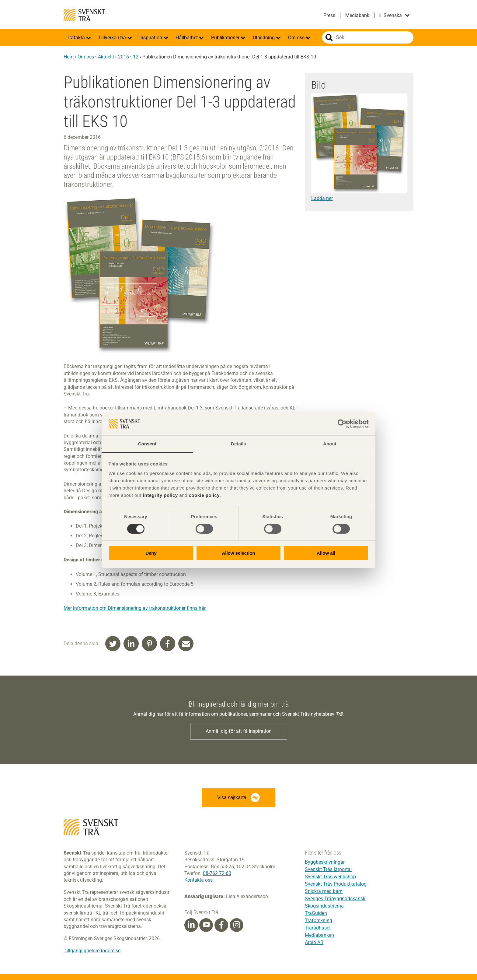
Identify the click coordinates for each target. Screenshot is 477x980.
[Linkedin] (191, 925)
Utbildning (264, 38)
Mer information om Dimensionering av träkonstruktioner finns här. (135, 608)
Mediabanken (319, 935)
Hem (69, 57)
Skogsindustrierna (324, 906)
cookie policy (204, 495)
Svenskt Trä (84, 15)
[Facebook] (221, 925)
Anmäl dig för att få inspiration (239, 731)
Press (329, 15)
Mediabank (357, 15)
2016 (124, 57)
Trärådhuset (318, 928)
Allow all (326, 553)
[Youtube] (206, 925)
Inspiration (151, 38)
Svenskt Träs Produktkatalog (336, 884)
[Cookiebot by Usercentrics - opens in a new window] (342, 424)
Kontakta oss (198, 880)
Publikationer (226, 38)
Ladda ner (322, 198)
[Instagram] (237, 925)
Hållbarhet (187, 38)
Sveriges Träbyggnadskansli (335, 899)
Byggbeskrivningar (325, 862)
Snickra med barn (324, 891)
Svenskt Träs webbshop (330, 877)
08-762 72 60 (217, 873)
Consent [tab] (147, 444)
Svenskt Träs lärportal (328, 869)
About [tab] (330, 444)
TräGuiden (316, 913)
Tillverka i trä (113, 38)
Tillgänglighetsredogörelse (92, 951)
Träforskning (319, 920)
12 (136, 57)
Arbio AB (314, 942)
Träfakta (76, 38)
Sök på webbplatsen (329, 37)
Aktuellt (106, 57)
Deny (151, 553)
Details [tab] (238, 444)
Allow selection (238, 553)
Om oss (297, 38)
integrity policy (160, 495)
